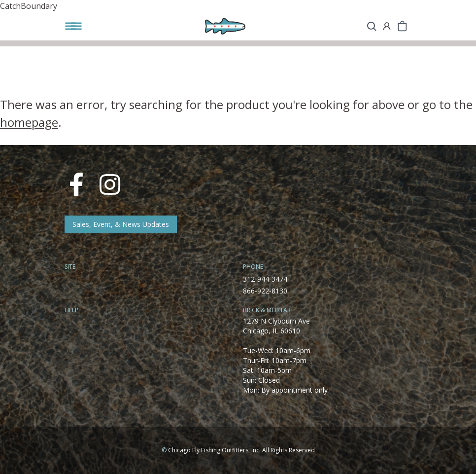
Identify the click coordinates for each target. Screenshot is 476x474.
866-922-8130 (265, 291)
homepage (29, 122)
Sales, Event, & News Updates (121, 224)
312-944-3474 (265, 279)
